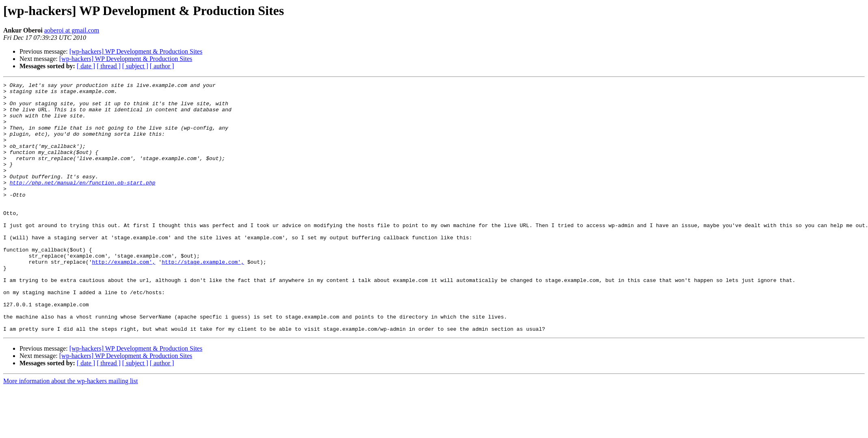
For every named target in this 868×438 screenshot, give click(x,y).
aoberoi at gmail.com (72, 30)
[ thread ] (109, 66)
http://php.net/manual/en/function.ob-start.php (83, 203)
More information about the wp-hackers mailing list (70, 431)
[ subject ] (135, 66)
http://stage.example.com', (203, 298)
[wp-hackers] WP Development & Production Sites (136, 51)
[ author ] (162, 66)
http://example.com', (123, 298)
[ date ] (86, 66)
